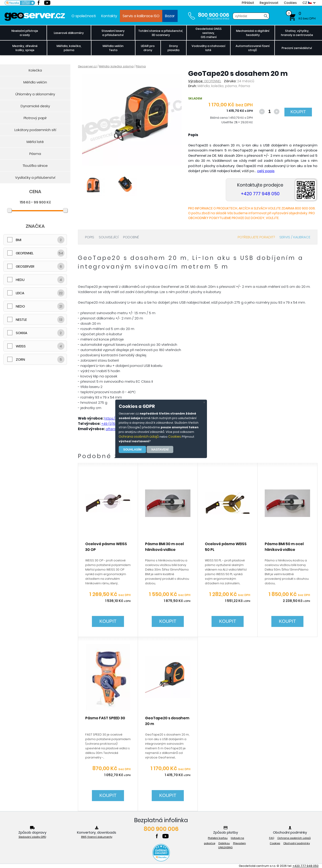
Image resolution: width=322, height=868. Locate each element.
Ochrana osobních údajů (139, 437)
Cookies (175, 437)
